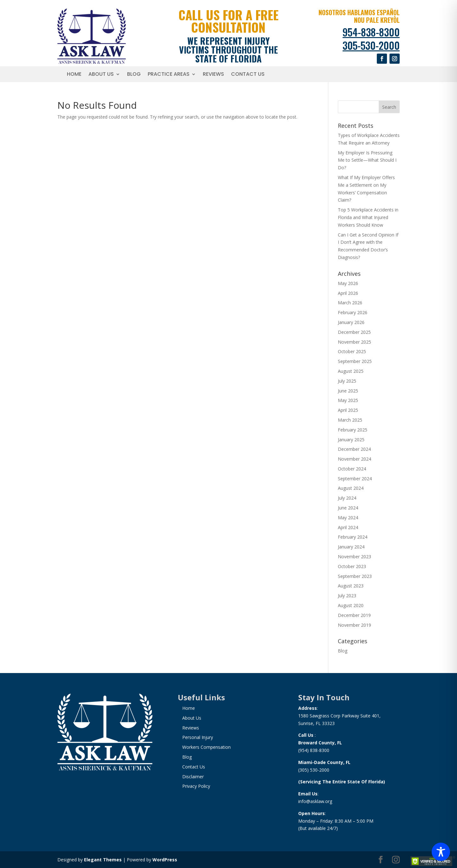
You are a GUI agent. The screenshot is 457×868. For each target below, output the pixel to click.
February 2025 (353, 430)
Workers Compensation (206, 747)
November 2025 (354, 342)
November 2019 (354, 625)
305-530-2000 (371, 45)
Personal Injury (198, 737)
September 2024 (355, 479)
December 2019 (354, 615)
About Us (101, 75)
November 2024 (354, 459)
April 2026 (348, 293)
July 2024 (347, 498)
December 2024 (354, 449)
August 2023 (351, 586)
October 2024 (352, 469)
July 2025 (347, 381)
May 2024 (348, 518)
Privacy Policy (196, 786)
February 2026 (353, 312)
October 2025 (352, 351)
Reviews (213, 75)
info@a (306, 801)
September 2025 (355, 361)
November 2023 (354, 557)
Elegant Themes (103, 860)
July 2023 (347, 596)
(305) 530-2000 (314, 770)
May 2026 (348, 283)
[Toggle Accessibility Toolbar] (441, 852)
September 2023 (355, 576)
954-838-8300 (371, 32)
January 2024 (351, 547)
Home (74, 75)
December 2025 (354, 332)
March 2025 (350, 420)
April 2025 (348, 410)
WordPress (165, 860)
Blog (134, 75)
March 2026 (350, 303)
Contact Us (248, 75)
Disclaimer (193, 777)
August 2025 (351, 371)
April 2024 (348, 527)
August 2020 (351, 605)
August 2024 (351, 488)
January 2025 (351, 440)
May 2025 (348, 400)
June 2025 (348, 391)
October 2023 (352, 566)
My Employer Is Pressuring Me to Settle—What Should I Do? (367, 160)
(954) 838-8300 (314, 750)
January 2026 (351, 322)
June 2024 (348, 508)
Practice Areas (169, 75)
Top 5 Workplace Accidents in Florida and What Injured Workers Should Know (368, 217)
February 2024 (353, 537)
